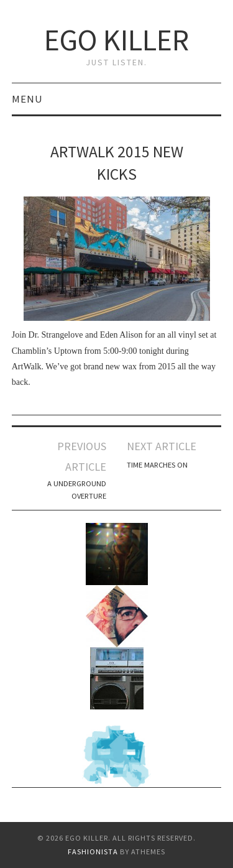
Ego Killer (116, 40)
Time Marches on (157, 465)
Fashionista (93, 852)
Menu (27, 99)
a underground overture (77, 490)
